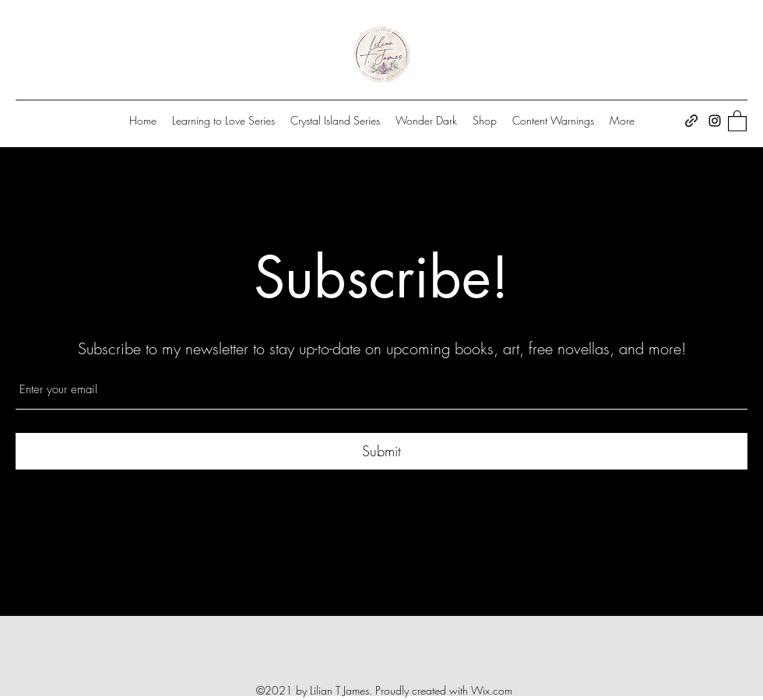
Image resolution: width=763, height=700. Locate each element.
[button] (737, 120)
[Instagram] (715, 121)
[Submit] (381, 451)
